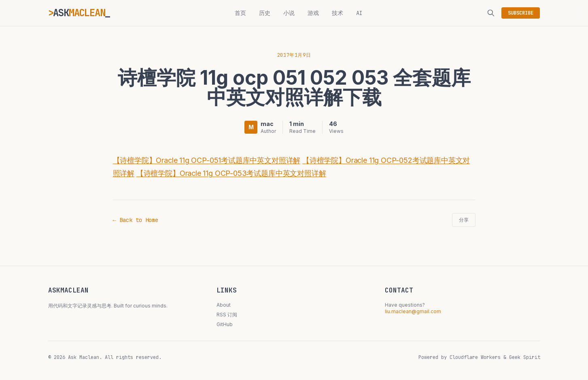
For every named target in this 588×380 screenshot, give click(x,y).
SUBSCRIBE (521, 13)
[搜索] (491, 13)
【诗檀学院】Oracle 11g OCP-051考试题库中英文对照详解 (207, 160)
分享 (464, 220)
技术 (338, 13)
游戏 (313, 13)
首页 (240, 13)
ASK (79, 13)
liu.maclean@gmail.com (413, 311)
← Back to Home (136, 220)
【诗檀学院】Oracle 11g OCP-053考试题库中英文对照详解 (231, 173)
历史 (265, 13)
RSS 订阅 (227, 315)
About (224, 305)
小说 (289, 13)
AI (359, 13)
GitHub (225, 324)
